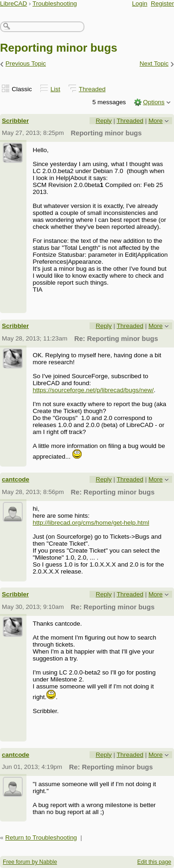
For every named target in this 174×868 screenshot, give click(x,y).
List (55, 89)
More (156, 121)
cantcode (16, 479)
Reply (103, 121)
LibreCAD (13, 3)
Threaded (92, 89)
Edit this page (154, 862)
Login (140, 3)
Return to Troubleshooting (41, 838)
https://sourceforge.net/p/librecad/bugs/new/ (93, 390)
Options (154, 102)
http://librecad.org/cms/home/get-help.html (91, 523)
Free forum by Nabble (30, 862)
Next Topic (154, 63)
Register (162, 3)
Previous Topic (26, 63)
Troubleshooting (55, 3)
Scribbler (15, 121)
